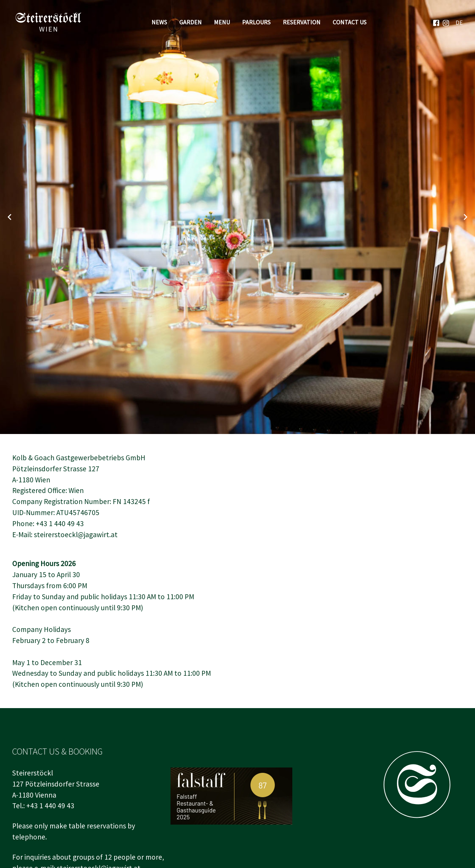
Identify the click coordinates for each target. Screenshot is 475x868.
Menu (222, 22)
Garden (190, 22)
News (159, 22)
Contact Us (350, 22)
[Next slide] (465, 217)
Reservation (302, 22)
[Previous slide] (10, 217)
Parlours (256, 22)
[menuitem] (459, 22)
